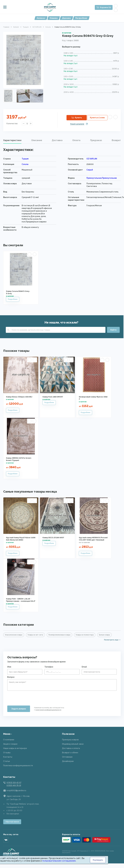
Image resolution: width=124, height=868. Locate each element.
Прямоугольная (94, 178)
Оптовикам (67, 757)
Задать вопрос (19, 709)
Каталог (41, 18)
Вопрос (11, 677)
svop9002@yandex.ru (16, 790)
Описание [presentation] (37, 140)
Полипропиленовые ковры (59, 635)
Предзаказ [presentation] (96, 140)
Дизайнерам (68, 761)
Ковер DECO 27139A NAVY (53, 538)
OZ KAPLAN (37, 27)
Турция (26, 27)
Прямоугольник (109, 178)
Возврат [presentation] (116, 140)
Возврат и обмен (70, 753)
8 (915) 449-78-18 (14, 785)
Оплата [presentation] (76, 140)
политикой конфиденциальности (48, 710)
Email (84, 667)
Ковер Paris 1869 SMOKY (53, 397)
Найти (113, 330)
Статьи (7, 761)
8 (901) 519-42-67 (14, 783)
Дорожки (66, 18)
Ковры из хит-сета (35, 635)
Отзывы (7, 753)
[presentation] (28, 697)
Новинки (54, 18)
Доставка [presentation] (57, 140)
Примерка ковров (70, 740)
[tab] (12, 140)
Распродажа (81, 18)
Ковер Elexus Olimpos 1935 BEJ (19, 397)
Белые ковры (104, 635)
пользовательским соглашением (59, 861)
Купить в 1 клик (97, 118)
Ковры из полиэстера (85, 635)
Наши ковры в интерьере (15, 748)
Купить (78, 118)
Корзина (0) (105, 7)
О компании (9, 740)
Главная (6, 27)
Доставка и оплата (71, 748)
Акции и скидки (10, 744)
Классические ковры (14, 635)
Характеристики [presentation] (12, 140)
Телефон (49, 667)
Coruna (48, 27)
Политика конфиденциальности (18, 766)
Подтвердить (98, 860)
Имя (9, 667)
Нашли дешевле (77, 124)
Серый (90, 170)
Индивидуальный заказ (73, 744)
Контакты (8, 757)
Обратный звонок (12, 822)
